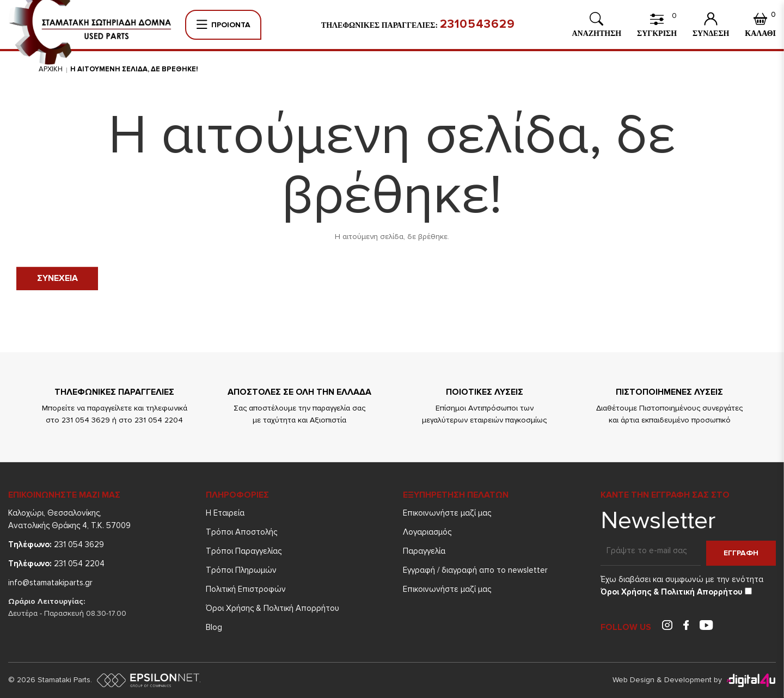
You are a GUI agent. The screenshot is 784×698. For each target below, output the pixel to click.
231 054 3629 (56, 544)
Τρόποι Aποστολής (241, 532)
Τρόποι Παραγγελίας (244, 551)
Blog (214, 627)
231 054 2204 (56, 564)
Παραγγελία (424, 551)
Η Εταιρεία (225, 513)
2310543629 (477, 25)
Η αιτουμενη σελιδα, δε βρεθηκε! (134, 69)
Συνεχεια (57, 278)
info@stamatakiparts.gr (50, 583)
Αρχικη (51, 69)
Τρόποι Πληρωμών (241, 570)
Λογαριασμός (427, 532)
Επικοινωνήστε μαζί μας (447, 513)
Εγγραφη (741, 553)
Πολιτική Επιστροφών (246, 589)
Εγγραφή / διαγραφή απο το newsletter (475, 570)
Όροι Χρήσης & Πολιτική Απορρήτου (272, 608)
